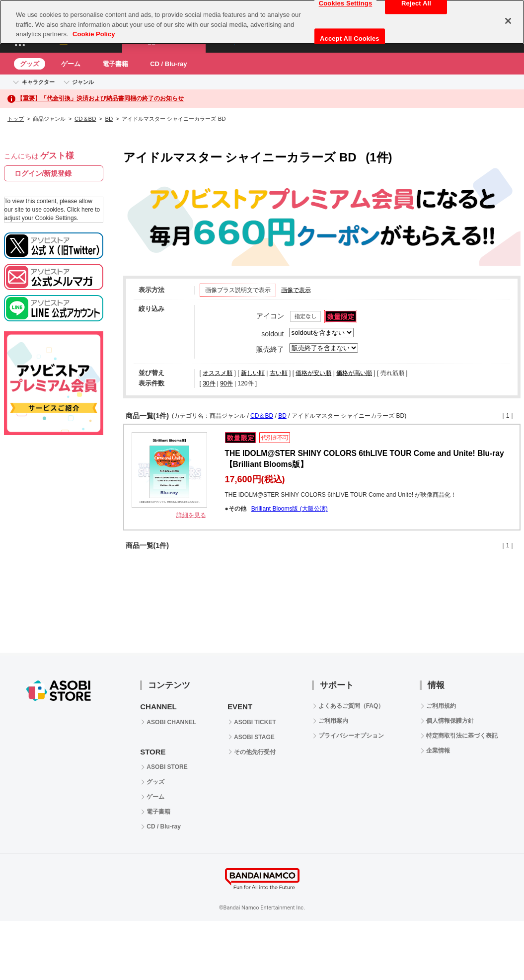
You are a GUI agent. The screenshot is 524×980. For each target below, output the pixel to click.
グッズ (30, 64)
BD (109, 119)
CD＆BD (85, 119)
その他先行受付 (255, 752)
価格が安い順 (313, 373)
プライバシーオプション (351, 736)
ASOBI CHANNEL (171, 722)
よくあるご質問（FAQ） (351, 706)
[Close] (508, 21)
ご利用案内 (333, 721)
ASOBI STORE (167, 767)
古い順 (279, 373)
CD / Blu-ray (168, 64)
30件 (209, 383)
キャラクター (38, 82)
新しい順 (253, 373)
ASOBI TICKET (255, 722)
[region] (262, 22)
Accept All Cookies (350, 38)
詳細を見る (191, 515)
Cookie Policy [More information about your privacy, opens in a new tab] (94, 34)
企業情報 (438, 751)
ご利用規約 (441, 706)
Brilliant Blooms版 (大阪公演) (290, 509)
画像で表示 (296, 290)
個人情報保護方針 (450, 721)
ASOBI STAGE (254, 737)
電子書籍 (115, 64)
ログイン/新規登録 (43, 173)
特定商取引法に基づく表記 (462, 736)
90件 (226, 383)
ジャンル (83, 82)
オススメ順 (218, 373)
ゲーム (71, 64)
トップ (16, 119)
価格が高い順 (354, 373)
